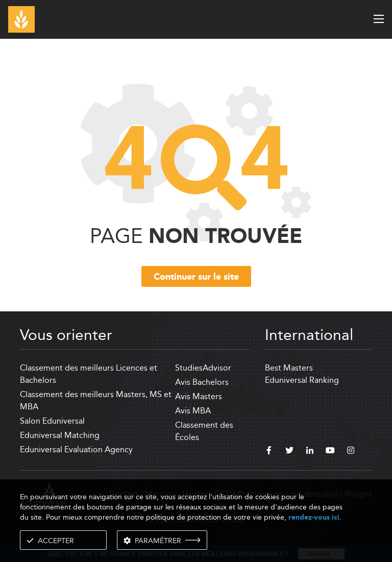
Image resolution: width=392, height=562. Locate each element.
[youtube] (330, 452)
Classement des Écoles (204, 431)
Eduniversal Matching (60, 435)
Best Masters (289, 368)
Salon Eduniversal (52, 421)
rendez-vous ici (314, 517)
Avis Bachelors (202, 382)
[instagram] (351, 452)
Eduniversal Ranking (302, 380)
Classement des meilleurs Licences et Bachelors (89, 374)
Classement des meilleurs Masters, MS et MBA (96, 400)
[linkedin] (310, 452)
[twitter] (289, 452)
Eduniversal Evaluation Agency (76, 449)
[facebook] (269, 452)
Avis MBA (193, 411)
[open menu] (379, 19)
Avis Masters (199, 396)
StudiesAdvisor (203, 368)
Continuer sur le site (196, 277)
